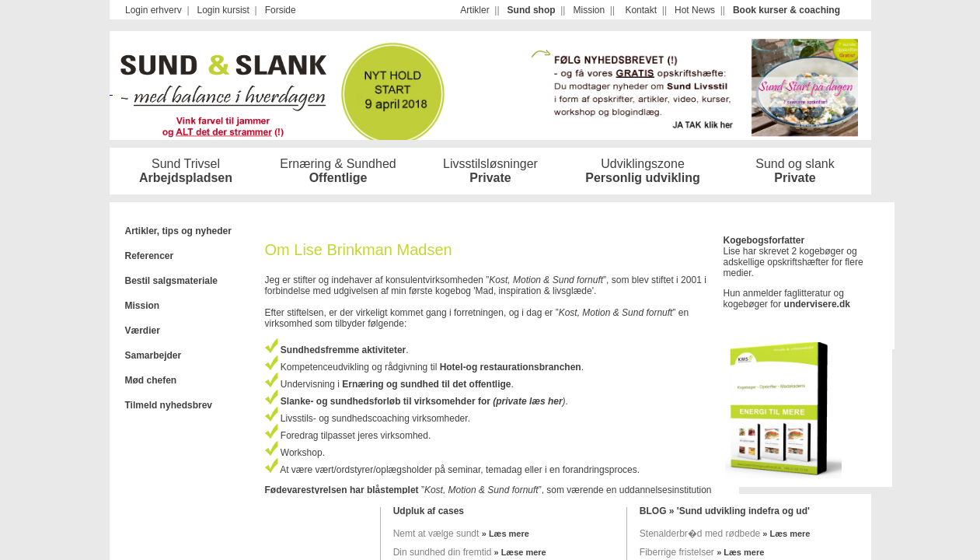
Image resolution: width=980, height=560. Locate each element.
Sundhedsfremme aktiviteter (342, 350)
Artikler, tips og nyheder (178, 231)
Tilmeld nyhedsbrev (169, 405)
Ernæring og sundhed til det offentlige (426, 384)
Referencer (150, 256)
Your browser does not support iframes (490, 10)
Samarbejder (153, 355)
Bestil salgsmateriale (171, 281)
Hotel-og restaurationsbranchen (511, 367)
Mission (143, 306)
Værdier (143, 331)
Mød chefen (151, 380)
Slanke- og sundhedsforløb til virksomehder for (384, 401)
